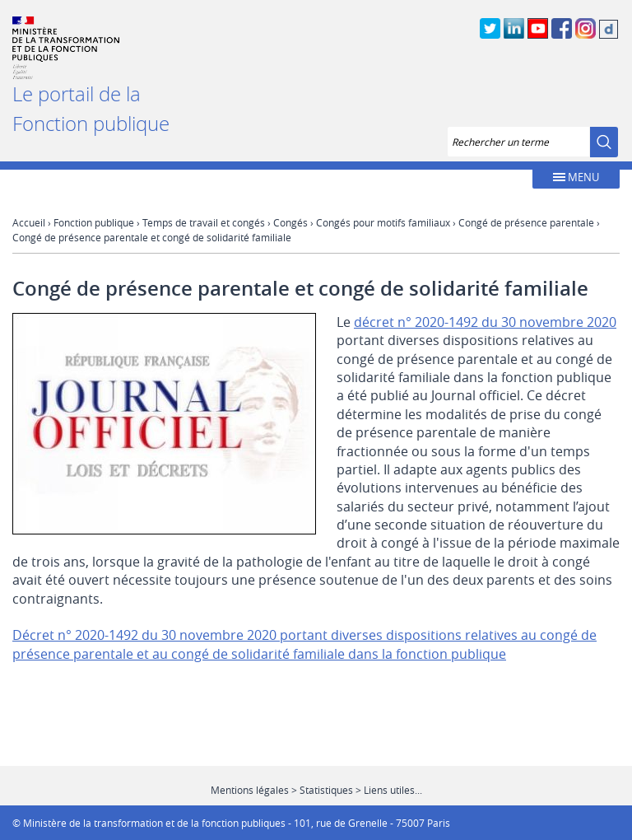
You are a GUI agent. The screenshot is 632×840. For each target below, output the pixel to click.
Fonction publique (94, 222)
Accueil (29, 222)
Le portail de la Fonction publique (91, 109)
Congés (290, 222)
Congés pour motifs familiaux (383, 222)
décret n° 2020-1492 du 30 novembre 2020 (485, 322)
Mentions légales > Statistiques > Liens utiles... (316, 790)
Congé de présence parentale (526, 222)
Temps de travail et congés (204, 222)
